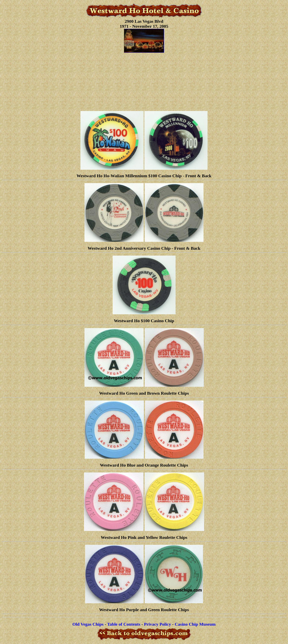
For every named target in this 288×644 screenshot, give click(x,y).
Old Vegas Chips (88, 624)
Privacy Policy (157, 624)
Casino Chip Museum (195, 624)
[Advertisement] (144, 82)
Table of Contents (124, 624)
